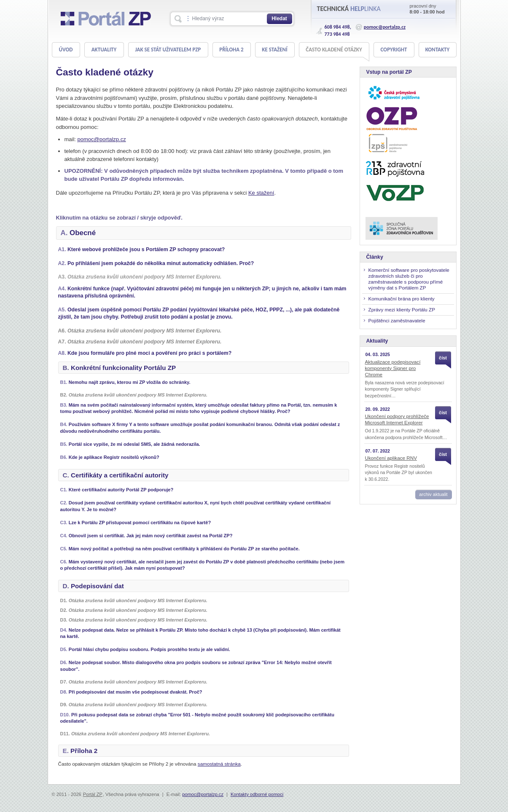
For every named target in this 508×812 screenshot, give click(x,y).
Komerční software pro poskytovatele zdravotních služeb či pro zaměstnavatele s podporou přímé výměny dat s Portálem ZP (409, 279)
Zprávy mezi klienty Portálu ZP (402, 310)
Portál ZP (93, 794)
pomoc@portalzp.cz (385, 27)
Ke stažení (261, 193)
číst (443, 358)
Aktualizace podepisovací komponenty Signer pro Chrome (393, 368)
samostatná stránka (219, 764)
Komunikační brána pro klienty (402, 299)
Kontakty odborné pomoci (257, 794)
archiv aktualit (433, 494)
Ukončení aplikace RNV (391, 458)
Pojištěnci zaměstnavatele (397, 320)
